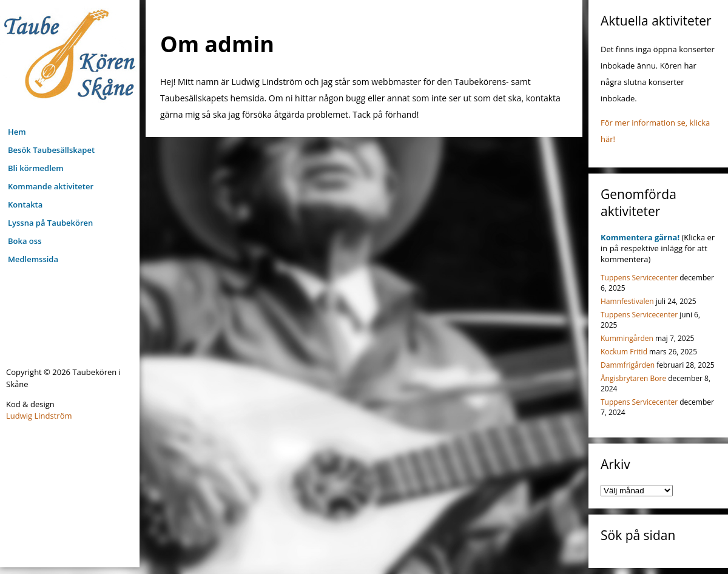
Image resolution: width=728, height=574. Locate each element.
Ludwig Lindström (39, 416)
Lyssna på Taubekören (50, 223)
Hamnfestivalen (627, 301)
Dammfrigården (628, 365)
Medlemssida (33, 259)
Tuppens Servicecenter (639, 278)
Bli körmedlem (36, 168)
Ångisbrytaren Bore (633, 378)
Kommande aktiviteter (51, 186)
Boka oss (25, 241)
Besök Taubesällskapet (51, 150)
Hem (17, 132)
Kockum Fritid (624, 352)
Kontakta (25, 204)
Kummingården (627, 338)
